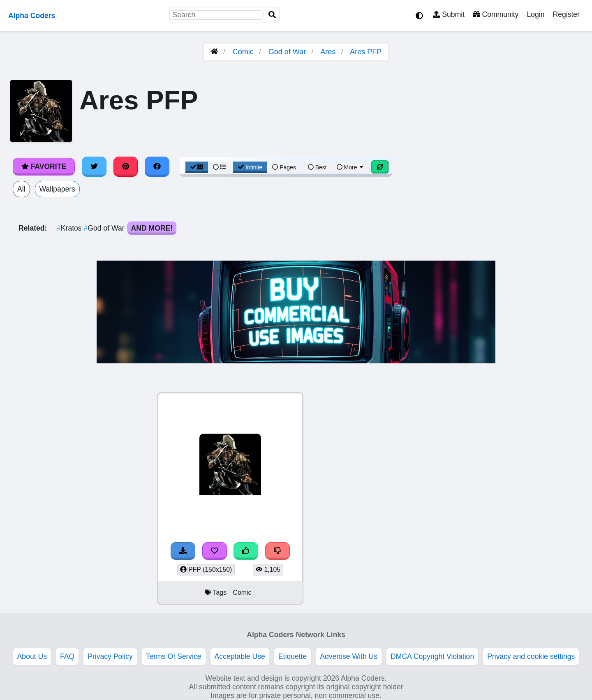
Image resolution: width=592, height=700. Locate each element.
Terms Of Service (174, 656)
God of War (287, 52)
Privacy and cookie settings (531, 656)
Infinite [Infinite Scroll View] (250, 167)
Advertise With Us (349, 656)
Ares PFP (366, 52)
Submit (449, 14)
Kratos (70, 228)
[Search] (272, 15)
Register (566, 14)
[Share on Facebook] (157, 166)
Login (535, 14)
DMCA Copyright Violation (432, 656)
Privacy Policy (110, 656)
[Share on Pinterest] (126, 166)
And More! (152, 228)
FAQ (67, 656)
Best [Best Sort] (317, 167)
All (21, 189)
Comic (243, 52)
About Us (32, 656)
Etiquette (293, 656)
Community (496, 14)
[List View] (220, 167)
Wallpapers (57, 189)
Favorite (44, 166)
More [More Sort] (351, 167)
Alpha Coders (32, 16)
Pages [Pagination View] (284, 167)
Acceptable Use (240, 656)
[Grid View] (197, 167)
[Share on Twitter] (94, 166)
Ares (328, 52)
